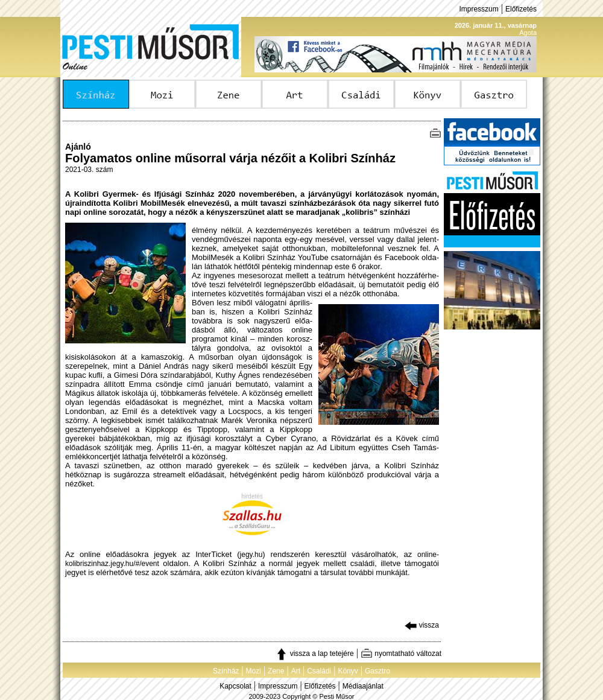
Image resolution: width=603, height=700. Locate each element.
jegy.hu (251, 555)
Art (296, 671)
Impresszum (478, 9)
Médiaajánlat (363, 686)
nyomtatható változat (401, 654)
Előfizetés (521, 9)
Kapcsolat (235, 686)
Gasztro (377, 671)
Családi (319, 671)
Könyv (348, 671)
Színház (226, 671)
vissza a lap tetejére (314, 654)
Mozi (254, 671)
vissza (422, 625)
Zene (276, 671)
